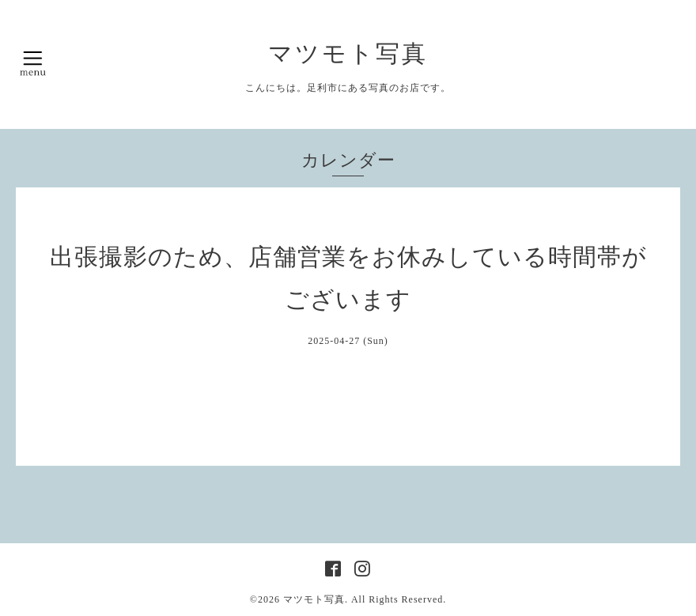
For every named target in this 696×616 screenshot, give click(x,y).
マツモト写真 (348, 53)
